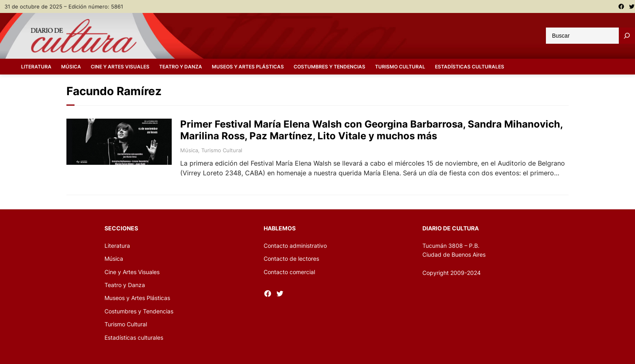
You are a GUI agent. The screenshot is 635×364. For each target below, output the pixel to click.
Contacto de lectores (291, 259)
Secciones (121, 228)
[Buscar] (627, 36)
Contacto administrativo (295, 246)
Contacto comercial (289, 272)
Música (189, 150)
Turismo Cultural (222, 150)
